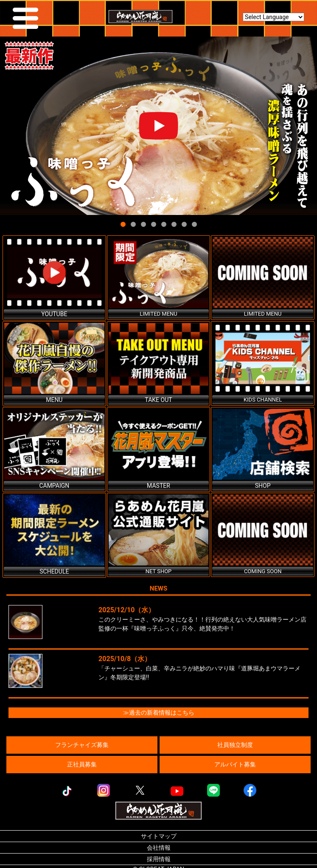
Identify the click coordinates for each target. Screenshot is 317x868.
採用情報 (159, 859)
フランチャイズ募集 (82, 745)
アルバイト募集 (235, 764)
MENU (54, 400)
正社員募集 (82, 764)
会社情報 (159, 848)
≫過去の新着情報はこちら (159, 712)
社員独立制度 (235, 745)
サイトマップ (159, 836)
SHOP (263, 486)
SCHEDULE (54, 571)
